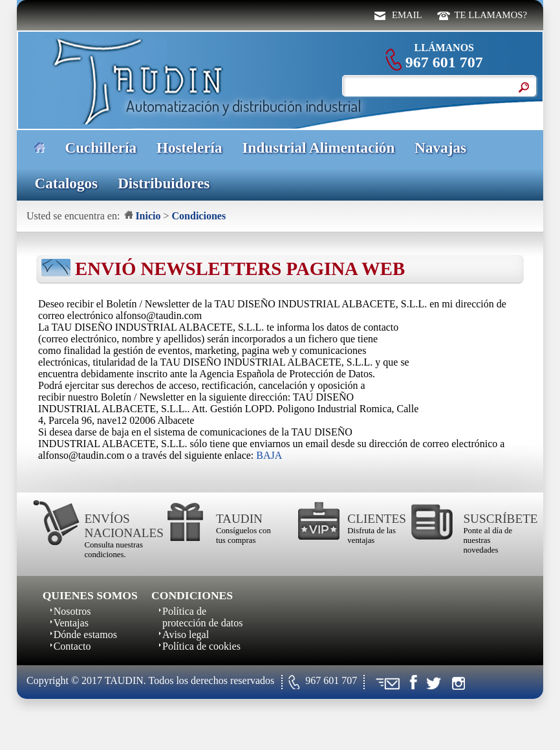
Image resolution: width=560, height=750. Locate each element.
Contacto (72, 646)
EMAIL (407, 15)
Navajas (440, 148)
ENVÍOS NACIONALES (114, 526)
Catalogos (66, 183)
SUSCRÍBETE (493, 519)
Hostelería (189, 148)
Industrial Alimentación (319, 148)
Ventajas (71, 623)
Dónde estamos (85, 634)
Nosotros (72, 611)
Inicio (148, 216)
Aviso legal (186, 634)
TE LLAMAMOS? (491, 15)
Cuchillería (101, 148)
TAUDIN (239, 519)
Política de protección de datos (202, 617)
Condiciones (199, 216)
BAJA (269, 455)
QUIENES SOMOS (90, 595)
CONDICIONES (192, 595)
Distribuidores (164, 183)
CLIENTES (377, 519)
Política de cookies (201, 646)
